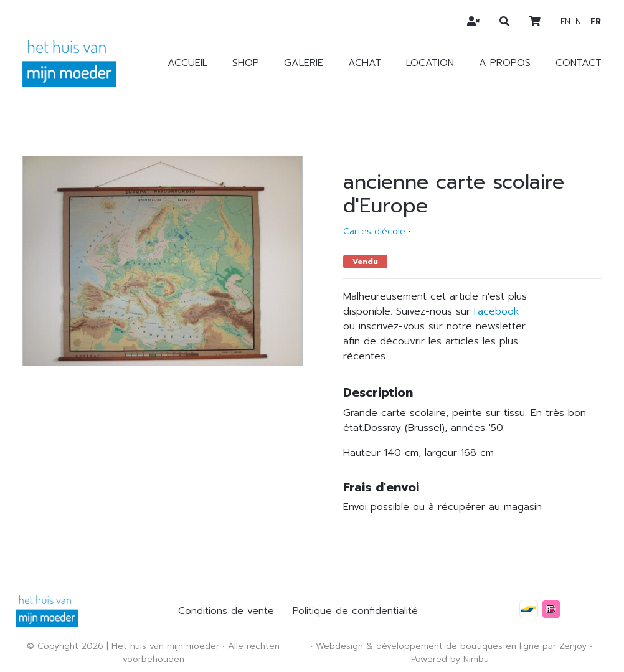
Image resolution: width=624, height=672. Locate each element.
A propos (505, 63)
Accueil (187, 63)
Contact (579, 63)
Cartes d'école (374, 231)
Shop (246, 63)
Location (430, 63)
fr (596, 21)
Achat (365, 63)
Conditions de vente (226, 611)
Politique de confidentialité (355, 611)
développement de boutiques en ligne (458, 646)
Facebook (496, 311)
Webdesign (339, 646)
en (565, 21)
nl (580, 21)
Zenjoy (573, 646)
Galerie (304, 63)
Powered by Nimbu (450, 659)
